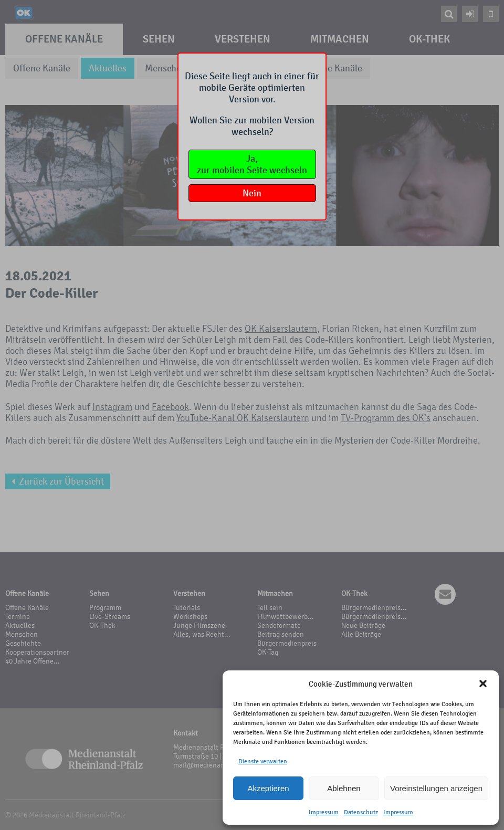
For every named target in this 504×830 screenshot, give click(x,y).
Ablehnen (344, 788)
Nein (252, 193)
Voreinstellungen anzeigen (436, 788)
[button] (483, 684)
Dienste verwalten (263, 761)
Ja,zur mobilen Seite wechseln (252, 164)
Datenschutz (361, 812)
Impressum (324, 812)
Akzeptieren (268, 788)
